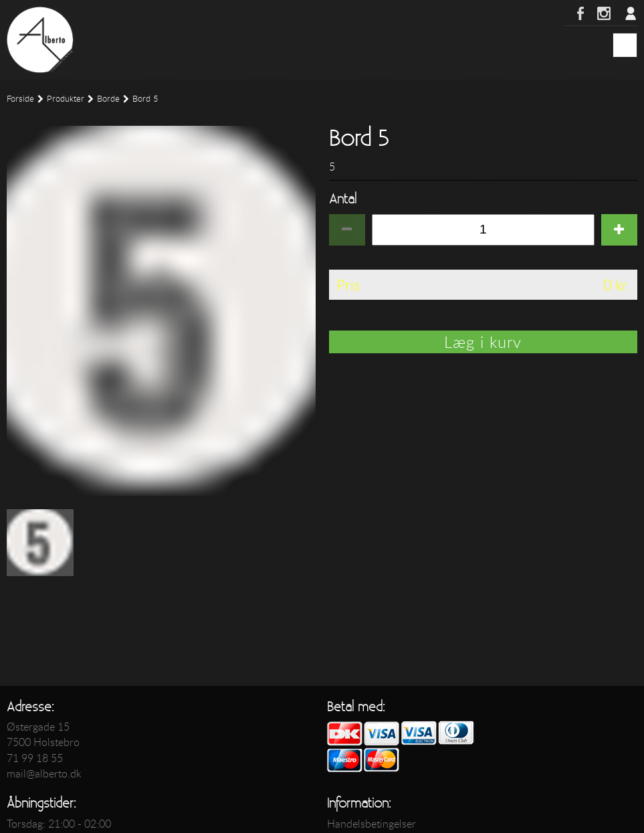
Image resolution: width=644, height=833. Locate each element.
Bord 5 (145, 99)
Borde (108, 99)
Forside (20, 99)
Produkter (66, 99)
